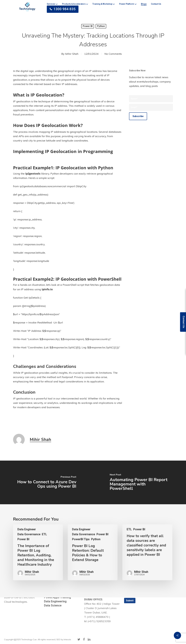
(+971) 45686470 (98, 617)
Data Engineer (27, 529)
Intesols (67, 639)
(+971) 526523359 (99, 621)
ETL (44, 534)
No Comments (113, 54)
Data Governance (29, 534)
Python (101, 26)
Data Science (53, 605)
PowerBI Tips (81, 539)
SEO (58, 639)
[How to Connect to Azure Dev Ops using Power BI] (46, 482)
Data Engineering (55, 601)
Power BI (88, 26)
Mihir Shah (72, 54)
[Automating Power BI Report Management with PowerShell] (139, 482)
